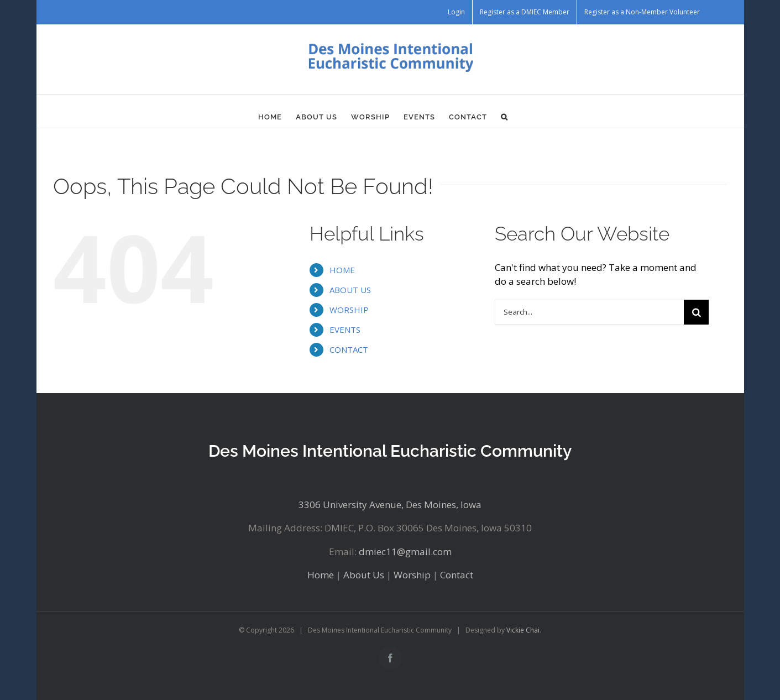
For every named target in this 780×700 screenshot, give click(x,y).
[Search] (696, 312)
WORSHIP (349, 310)
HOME (342, 270)
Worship (412, 575)
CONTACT (349, 349)
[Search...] (589, 312)
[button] (504, 117)
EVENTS (345, 330)
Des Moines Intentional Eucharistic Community (390, 451)
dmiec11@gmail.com (405, 552)
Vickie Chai (523, 630)
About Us (364, 575)
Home (321, 575)
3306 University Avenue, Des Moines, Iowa (390, 505)
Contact (457, 575)
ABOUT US (350, 290)
